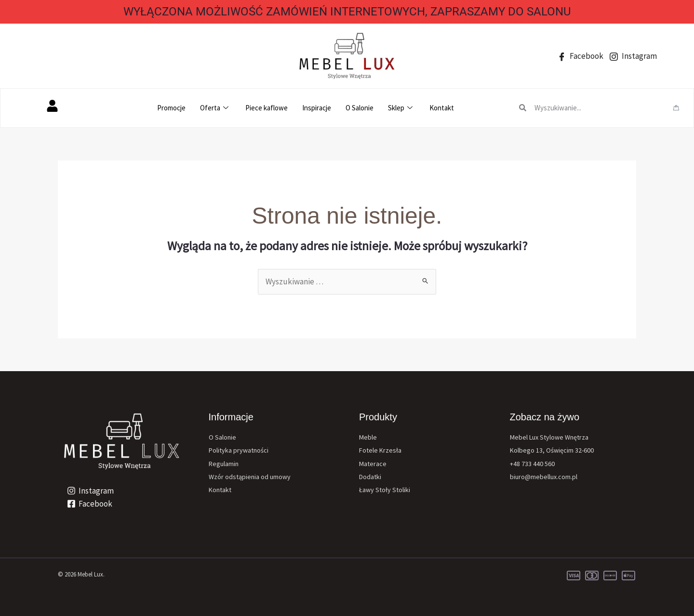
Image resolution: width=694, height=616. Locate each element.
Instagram (633, 56)
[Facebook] (90, 504)
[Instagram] (90, 491)
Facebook (581, 56)
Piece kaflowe (267, 108)
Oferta (215, 108)
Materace (373, 464)
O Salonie (360, 108)
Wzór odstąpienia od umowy (250, 477)
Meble (368, 437)
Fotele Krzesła (380, 450)
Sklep (401, 108)
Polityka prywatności (239, 450)
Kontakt (442, 108)
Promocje (171, 108)
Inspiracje (317, 108)
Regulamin (224, 464)
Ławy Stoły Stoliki (385, 490)
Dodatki (370, 477)
